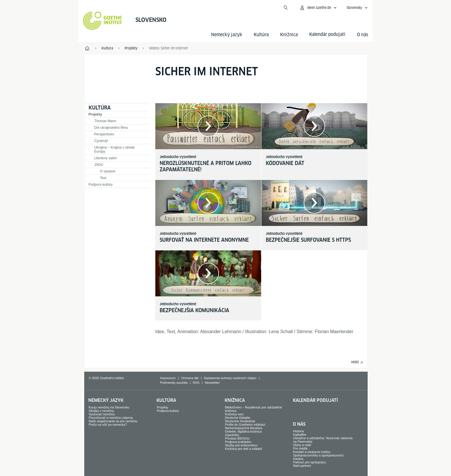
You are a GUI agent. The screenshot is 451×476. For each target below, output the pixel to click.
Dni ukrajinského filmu (111, 128)
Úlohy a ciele (302, 445)
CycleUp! (101, 141)
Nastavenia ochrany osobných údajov (230, 378)
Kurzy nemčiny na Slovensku (109, 407)
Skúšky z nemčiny (101, 411)
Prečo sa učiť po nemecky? (108, 425)
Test (103, 178)
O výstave (108, 171)
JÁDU (99, 165)
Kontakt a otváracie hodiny (312, 452)
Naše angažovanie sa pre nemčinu (113, 421)
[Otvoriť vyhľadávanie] (286, 8)
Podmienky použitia (174, 383)
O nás (363, 35)
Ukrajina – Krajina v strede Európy (115, 149)
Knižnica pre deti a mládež (243, 449)
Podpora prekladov (238, 442)
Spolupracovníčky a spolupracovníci (318, 455)
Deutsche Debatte (238, 418)
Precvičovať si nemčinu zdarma (111, 418)
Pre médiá (300, 448)
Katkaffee (300, 435)
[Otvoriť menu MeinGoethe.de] (318, 8)
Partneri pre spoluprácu (309, 462)
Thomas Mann (105, 121)
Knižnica (289, 35)
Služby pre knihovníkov (241, 445)
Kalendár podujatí (315, 400)
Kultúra (261, 35)
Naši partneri (302, 466)
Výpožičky (232, 435)
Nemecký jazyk (227, 35)
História (298, 431)
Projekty (95, 114)
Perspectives (104, 134)
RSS (196, 383)
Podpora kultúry (101, 185)
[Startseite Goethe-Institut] (103, 21)
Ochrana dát (190, 378)
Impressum (168, 378)
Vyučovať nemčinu (102, 414)
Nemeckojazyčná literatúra (244, 428)
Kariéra (298, 459)
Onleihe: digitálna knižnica (243, 431)
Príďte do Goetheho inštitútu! (245, 425)
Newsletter (212, 383)
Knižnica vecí (234, 414)
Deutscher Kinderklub (240, 421)
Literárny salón (106, 158)
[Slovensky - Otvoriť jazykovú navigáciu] (357, 8)
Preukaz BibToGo (237, 438)
